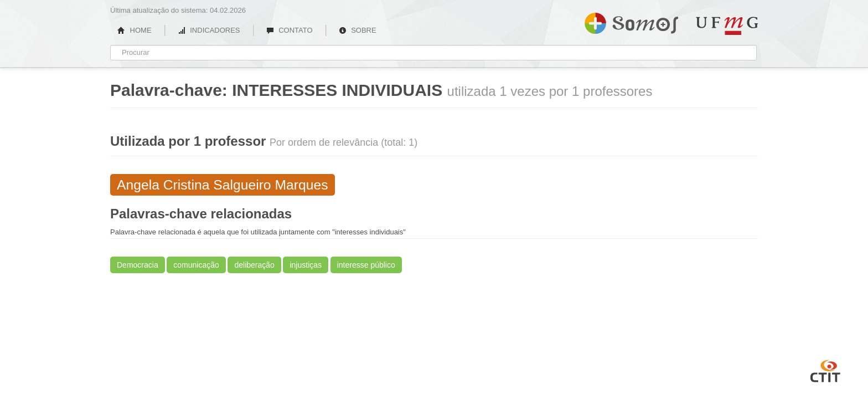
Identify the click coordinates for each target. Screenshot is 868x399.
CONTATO (290, 30)
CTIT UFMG (825, 370)
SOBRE (358, 30)
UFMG (727, 26)
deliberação (254, 265)
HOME (135, 30)
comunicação (196, 265)
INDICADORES (209, 30)
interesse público (366, 265)
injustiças (306, 265)
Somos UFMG (631, 21)
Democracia (138, 265)
